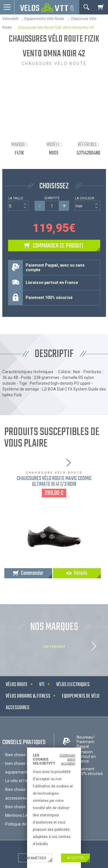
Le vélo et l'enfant (21, 781)
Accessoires (18, 708)
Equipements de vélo (81, 696)
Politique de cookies (23, 824)
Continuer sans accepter (67, 759)
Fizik (19, 153)
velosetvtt (11, 19)
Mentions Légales (21, 815)
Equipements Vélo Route (45, 19)
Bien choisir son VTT (24, 807)
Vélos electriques (73, 685)
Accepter (75, 858)
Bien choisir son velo (23, 755)
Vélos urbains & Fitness (28, 696)
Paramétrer (35, 858)
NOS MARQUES (54, 627)
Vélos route (17, 685)
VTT (42, 685)
